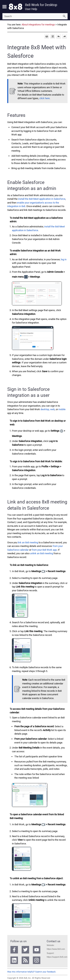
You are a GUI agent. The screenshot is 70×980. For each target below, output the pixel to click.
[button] (64, 16)
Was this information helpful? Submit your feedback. (32, 972)
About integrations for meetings (38, 25)
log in (64, 259)
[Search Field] (35, 16)
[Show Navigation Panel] (4, 7)
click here (45, 98)
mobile (62, 409)
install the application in (42, 199)
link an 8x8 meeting (28, 542)
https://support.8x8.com (57, 957)
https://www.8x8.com (56, 949)
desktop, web (48, 409)
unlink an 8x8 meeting (42, 553)
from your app (44, 550)
